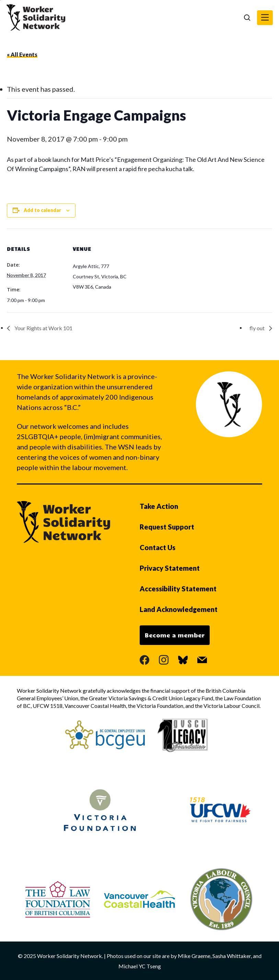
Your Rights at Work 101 (43, 328)
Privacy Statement (170, 568)
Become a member (175, 635)
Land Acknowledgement (179, 609)
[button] (265, 18)
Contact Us (158, 547)
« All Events (22, 54)
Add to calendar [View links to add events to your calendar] (42, 210)
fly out (258, 328)
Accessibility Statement (178, 589)
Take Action (159, 506)
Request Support (167, 527)
